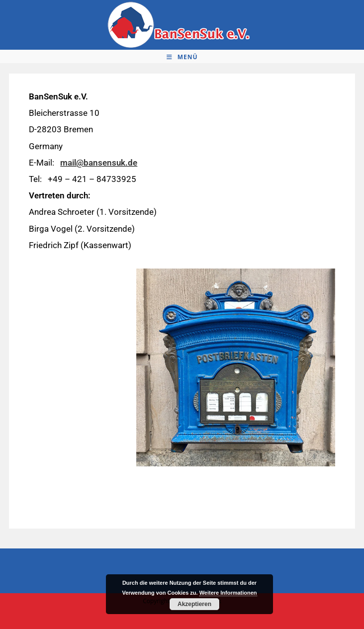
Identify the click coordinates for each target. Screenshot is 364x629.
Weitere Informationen (228, 593)
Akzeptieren (194, 604)
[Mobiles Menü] (182, 57)
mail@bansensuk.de (99, 163)
